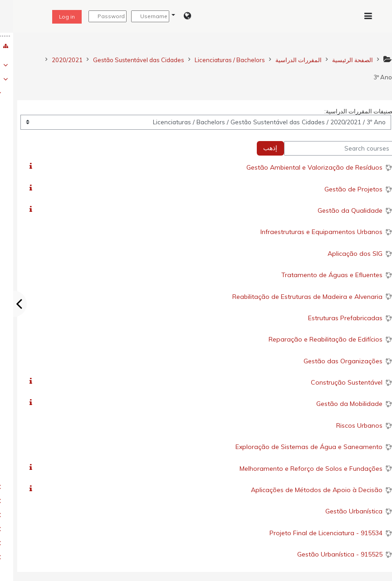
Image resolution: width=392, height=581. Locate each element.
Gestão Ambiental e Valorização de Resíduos (301, 167)
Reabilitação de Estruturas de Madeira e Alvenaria (294, 297)
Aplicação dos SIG (342, 254)
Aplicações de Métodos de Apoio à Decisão (304, 490)
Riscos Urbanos (346, 425)
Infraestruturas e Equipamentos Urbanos (308, 232)
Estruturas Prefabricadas (332, 318)
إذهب (257, 148)
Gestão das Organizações (330, 361)
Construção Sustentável (333, 382)
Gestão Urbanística (341, 511)
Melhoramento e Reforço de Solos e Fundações (298, 469)
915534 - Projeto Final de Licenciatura (313, 533)
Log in (54, 17)
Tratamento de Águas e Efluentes (319, 275)
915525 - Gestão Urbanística (327, 554)
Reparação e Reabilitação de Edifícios (312, 339)
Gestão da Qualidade (337, 210)
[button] (168, 16)
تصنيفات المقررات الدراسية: (346, 111)
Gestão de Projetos (340, 189)
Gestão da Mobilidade (336, 404)
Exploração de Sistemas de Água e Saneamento (296, 447)
